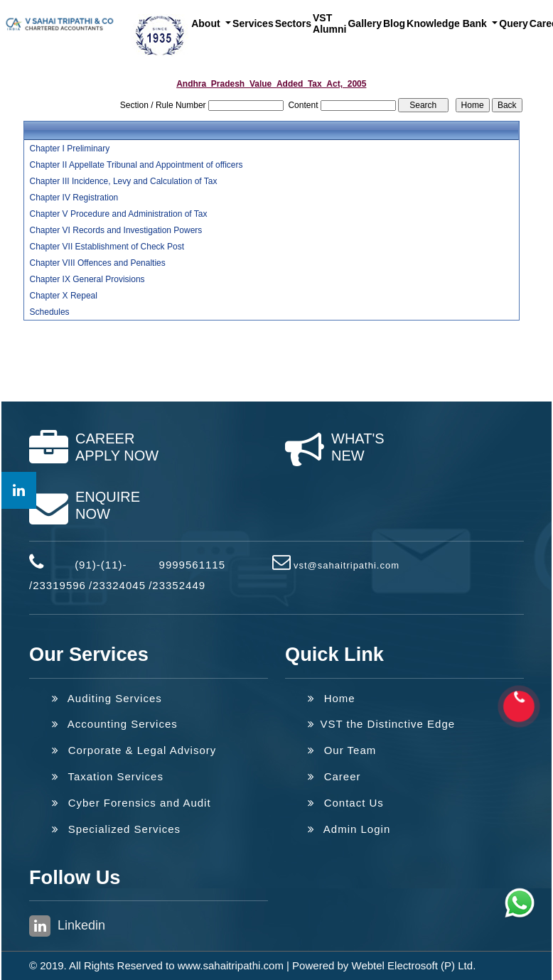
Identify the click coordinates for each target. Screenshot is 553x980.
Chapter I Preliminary (70, 149)
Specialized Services (116, 829)
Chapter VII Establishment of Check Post (107, 247)
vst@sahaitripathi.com (347, 565)
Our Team (342, 750)
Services (253, 23)
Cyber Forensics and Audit (131, 803)
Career (334, 776)
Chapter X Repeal (64, 296)
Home (332, 698)
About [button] (207, 23)
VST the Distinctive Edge (381, 724)
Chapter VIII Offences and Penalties (98, 263)
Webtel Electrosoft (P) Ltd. (414, 965)
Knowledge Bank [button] (448, 23)
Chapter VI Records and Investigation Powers (116, 230)
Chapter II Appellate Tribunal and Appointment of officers (136, 165)
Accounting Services (115, 724)
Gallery (364, 23)
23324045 (119, 585)
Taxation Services (108, 776)
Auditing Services (107, 698)
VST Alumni (329, 23)
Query (513, 23)
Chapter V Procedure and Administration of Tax (119, 214)
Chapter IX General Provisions (87, 279)
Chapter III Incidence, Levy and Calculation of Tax (124, 181)
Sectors (293, 23)
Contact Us (346, 803)
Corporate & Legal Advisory (134, 750)
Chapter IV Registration (74, 198)
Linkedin (67, 926)
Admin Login (349, 829)
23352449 (179, 585)
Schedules (50, 312)
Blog (394, 23)
